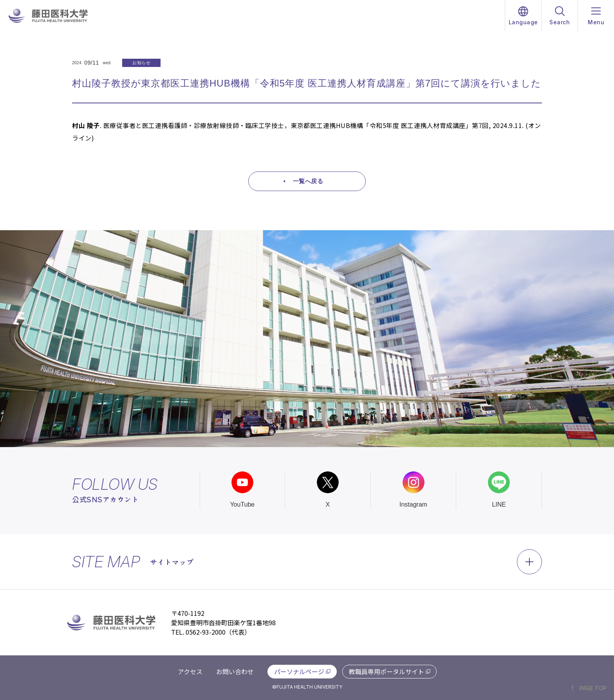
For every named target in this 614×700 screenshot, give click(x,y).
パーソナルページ (299, 671)
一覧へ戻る (308, 181)
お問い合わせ (235, 671)
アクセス (190, 671)
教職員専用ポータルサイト (386, 671)
